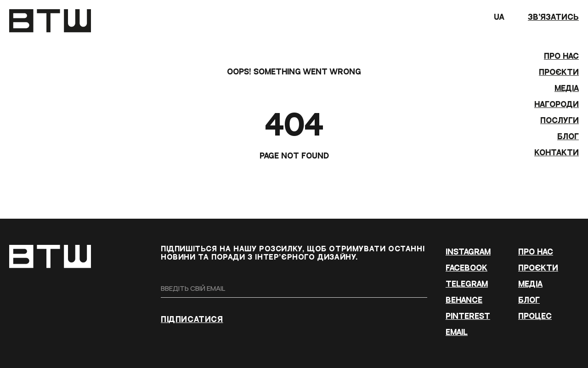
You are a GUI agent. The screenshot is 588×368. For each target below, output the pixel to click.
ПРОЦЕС (535, 316)
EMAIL (457, 332)
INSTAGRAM (468, 252)
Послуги (560, 121)
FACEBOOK (466, 268)
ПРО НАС (561, 56)
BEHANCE (464, 300)
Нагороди (557, 105)
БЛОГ (568, 137)
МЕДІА (567, 88)
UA (506, 20)
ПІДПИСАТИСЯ (192, 320)
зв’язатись (553, 17)
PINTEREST (468, 316)
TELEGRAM (467, 284)
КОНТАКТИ (557, 153)
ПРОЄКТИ (559, 72)
